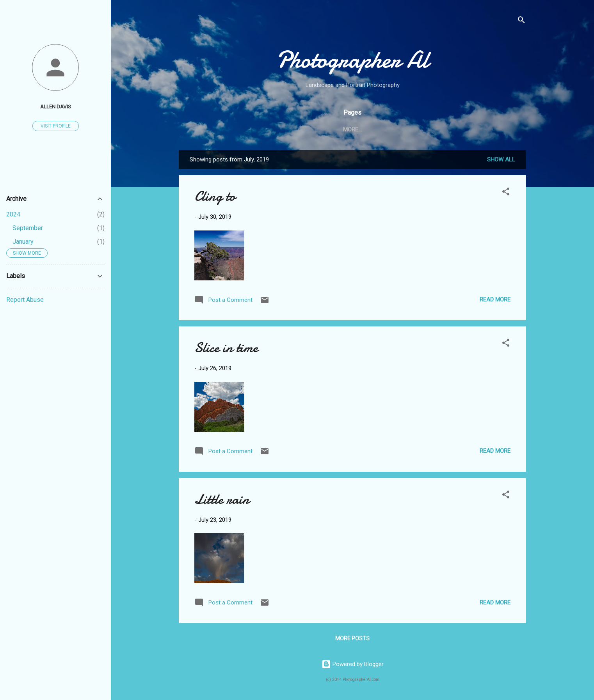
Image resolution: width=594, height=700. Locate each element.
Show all (501, 159)
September (28, 228)
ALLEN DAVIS (56, 106)
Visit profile (56, 126)
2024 (13, 214)
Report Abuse (25, 300)
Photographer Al (352, 60)
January (23, 242)
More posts (352, 638)
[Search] (521, 21)
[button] (506, 193)
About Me (319, 129)
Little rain (222, 499)
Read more (495, 299)
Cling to (215, 196)
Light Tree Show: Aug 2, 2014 (388, 129)
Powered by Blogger (353, 664)
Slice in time (226, 348)
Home (283, 129)
